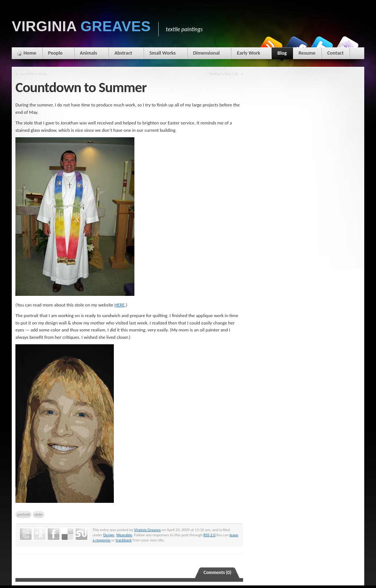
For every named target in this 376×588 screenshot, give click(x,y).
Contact (335, 53)
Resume (307, 53)
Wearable (124, 535)
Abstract (123, 53)
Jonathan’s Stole (34, 74)
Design (109, 535)
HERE (119, 305)
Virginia (81, 26)
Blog (282, 55)
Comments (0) (217, 572)
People (55, 53)
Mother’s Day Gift (223, 74)
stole (39, 514)
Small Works (163, 53)
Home (30, 53)
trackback (124, 540)
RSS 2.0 (209, 535)
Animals (89, 53)
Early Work (248, 53)
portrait (23, 514)
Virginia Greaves (147, 530)
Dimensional (207, 53)
